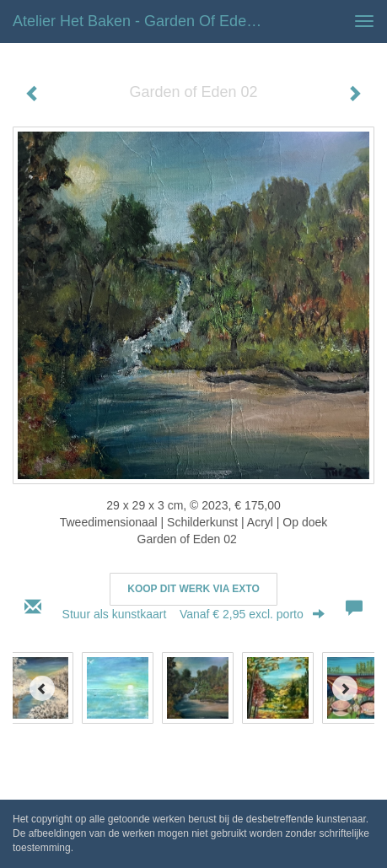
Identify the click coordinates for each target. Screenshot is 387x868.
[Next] (345, 688)
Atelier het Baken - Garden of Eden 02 (144, 21)
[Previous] (42, 688)
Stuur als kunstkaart (194, 614)
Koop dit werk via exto (193, 589)
